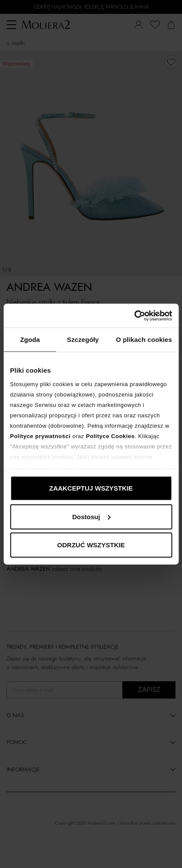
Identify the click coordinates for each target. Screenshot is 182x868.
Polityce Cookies (110, 436)
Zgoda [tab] (30, 340)
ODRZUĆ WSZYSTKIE (91, 545)
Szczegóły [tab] (83, 340)
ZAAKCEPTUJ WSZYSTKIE (91, 488)
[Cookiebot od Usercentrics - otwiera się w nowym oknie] (134, 315)
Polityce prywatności (40, 436)
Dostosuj (91, 516)
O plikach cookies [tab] (144, 340)
